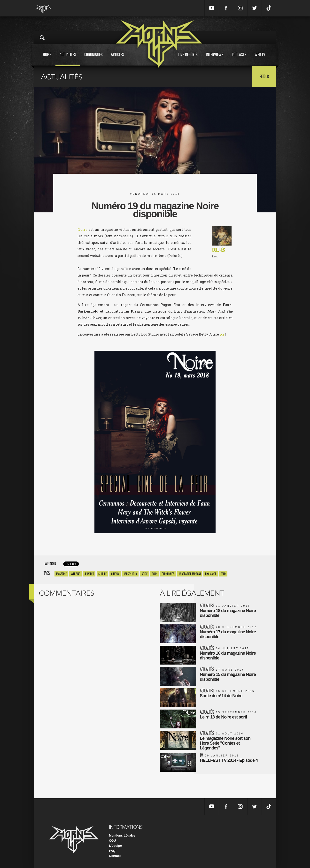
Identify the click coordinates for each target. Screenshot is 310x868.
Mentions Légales (122, 835)
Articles (117, 59)
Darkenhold (130, 574)
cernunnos (168, 574)
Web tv (260, 59)
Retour (264, 76)
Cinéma (115, 574)
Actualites (68, 59)
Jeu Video (89, 574)
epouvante (211, 574)
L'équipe (115, 846)
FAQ (112, 851)
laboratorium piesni (190, 574)
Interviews (215, 59)
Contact (115, 856)
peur (223, 574)
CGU (112, 841)
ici (222, 334)
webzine (75, 574)
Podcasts (239, 59)
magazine (61, 574)
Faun (155, 574)
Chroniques (93, 59)
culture (102, 574)
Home (47, 59)
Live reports (188, 59)
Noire (82, 229)
